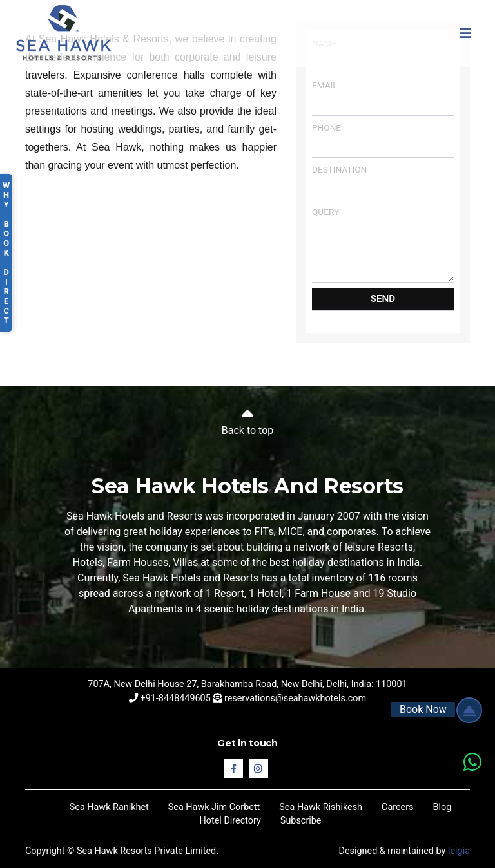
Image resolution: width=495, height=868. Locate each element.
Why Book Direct (6, 253)
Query (383, 245)
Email (383, 98)
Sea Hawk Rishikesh (321, 807)
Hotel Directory (230, 821)
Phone (383, 140)
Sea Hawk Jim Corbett (214, 807)
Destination (383, 182)
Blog (442, 807)
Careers (398, 807)
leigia (459, 851)
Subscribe (301, 821)
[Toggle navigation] (465, 33)
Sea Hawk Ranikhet (109, 807)
